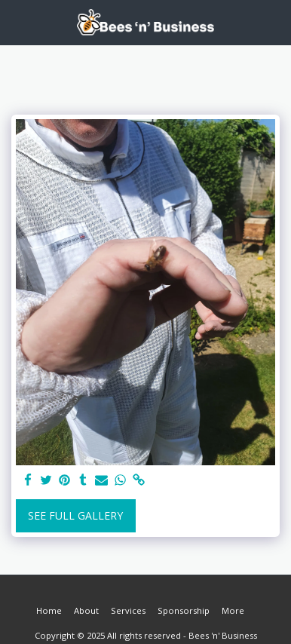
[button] (17, 21)
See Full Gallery (75, 515)
